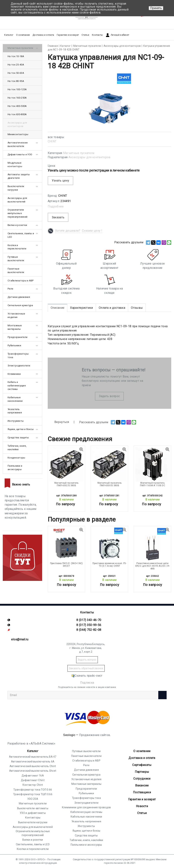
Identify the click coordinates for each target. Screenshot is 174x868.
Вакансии (142, 785)
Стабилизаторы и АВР (21, 281)
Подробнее (56, 206)
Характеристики (81, 308)
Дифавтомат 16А (33, 776)
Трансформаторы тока (18, 356)
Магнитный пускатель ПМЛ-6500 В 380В (110, 484)
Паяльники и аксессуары (15, 468)
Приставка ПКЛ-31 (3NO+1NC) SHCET (66, 565)
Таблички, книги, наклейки (17, 448)
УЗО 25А (33, 799)
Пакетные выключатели (16, 270)
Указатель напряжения (15, 411)
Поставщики (142, 792)
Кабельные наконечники (15, 399)
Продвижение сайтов (95, 735)
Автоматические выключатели (18, 144)
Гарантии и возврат (68, 35)
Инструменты (16, 421)
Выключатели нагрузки (16, 188)
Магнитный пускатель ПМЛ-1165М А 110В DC (152, 484)
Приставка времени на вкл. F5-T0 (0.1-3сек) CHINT (109, 565)
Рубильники (14, 345)
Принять (156, 8)
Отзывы (137, 308)
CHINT (52, 141)
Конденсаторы (16, 458)
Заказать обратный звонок (86, 668)
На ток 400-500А (17, 106)
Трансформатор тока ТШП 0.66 (33, 794)
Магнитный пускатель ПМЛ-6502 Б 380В (66, 484)
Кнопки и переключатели (17, 247)
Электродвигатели (19, 366)
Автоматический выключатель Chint (33, 766)
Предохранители (17, 337)
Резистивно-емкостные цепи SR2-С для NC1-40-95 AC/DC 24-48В (152, 566)
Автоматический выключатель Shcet (33, 771)
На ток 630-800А (17, 114)
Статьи (85, 35)
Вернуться (58, 422)
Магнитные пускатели (79, 153)
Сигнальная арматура (20, 305)
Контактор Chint (33, 785)
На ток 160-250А (17, 98)
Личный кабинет (117, 35)
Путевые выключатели (16, 259)
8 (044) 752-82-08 (89, 630)
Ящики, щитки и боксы (21, 429)
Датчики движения (19, 297)
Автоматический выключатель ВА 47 (33, 757)
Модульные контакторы (15, 165)
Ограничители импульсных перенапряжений (17, 213)
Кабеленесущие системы (86, 812)
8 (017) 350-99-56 (89, 625)
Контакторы (33, 818)
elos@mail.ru (20, 639)
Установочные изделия (16, 315)
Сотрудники (142, 779)
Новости (142, 806)
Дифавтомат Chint (33, 780)
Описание (58, 308)
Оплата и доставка (112, 308)
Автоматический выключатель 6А (33, 762)
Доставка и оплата (43, 35)
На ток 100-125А (17, 89)
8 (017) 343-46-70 (89, 620)
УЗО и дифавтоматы (33, 813)
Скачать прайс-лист (87, 676)
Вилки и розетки (17, 225)
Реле (10, 289)
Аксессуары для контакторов (89, 157)
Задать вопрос (109, 396)
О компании (142, 751)
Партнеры (142, 772)
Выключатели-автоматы (33, 808)
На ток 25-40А (16, 65)
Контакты (97, 35)
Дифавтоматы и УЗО (20, 154)
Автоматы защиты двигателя (19, 176)
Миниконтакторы (18, 134)
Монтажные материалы (15, 327)
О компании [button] (23, 35)
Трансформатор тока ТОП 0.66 (33, 790)
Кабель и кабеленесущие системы (17, 386)
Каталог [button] (9, 35)
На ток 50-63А (16, 73)
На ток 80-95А (16, 81)
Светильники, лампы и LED (21, 235)
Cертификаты (142, 765)
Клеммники (14, 374)
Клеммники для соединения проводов (86, 807)
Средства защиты (18, 438)
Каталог (33, 751)
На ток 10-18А (16, 56)
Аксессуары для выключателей (17, 200)
